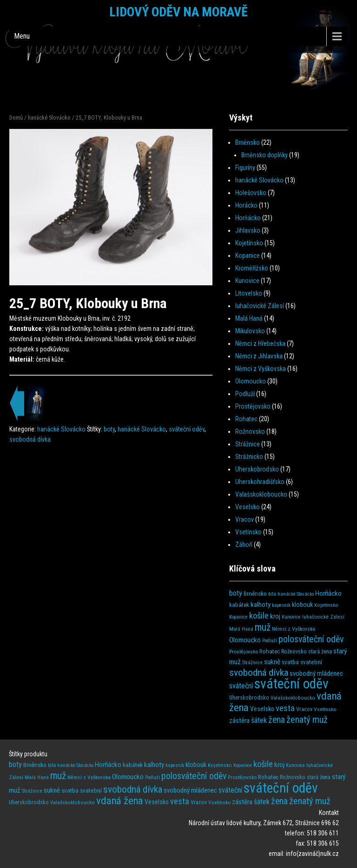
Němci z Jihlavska (259, 356)
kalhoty (261, 605)
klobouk (302, 605)
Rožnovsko (250, 431)
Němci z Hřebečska (260, 343)
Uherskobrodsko (257, 469)
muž (263, 627)
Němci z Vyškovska (261, 369)
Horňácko (248, 218)
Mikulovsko (250, 331)
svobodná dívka (30, 439)
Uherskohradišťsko (260, 482)
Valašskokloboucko (261, 494)
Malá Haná (249, 318)
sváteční (241, 686)
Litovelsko (249, 293)
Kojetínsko (249, 243)
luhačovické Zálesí (260, 306)
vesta (285, 708)
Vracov (245, 519)
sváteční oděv (187, 429)
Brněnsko (248, 142)
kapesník (281, 605)
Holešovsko (251, 193)
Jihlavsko (248, 230)
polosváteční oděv (311, 639)
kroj (275, 616)
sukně (272, 662)
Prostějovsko (253, 406)
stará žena (320, 652)
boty (109, 429)
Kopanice (248, 256)
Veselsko (248, 507)
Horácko (246, 205)
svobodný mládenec (316, 673)
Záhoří (244, 545)
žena (277, 720)
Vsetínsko (248, 532)
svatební (311, 662)
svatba (290, 662)
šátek (259, 720)
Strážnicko (249, 457)
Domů (16, 118)
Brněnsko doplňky (264, 155)
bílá (272, 594)
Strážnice (248, 444)
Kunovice (247, 281)
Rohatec (246, 419)
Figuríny (245, 168)
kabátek (239, 605)
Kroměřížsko (252, 268)
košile (259, 616)
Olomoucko (251, 381)
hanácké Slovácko (49, 118)
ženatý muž (307, 720)
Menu (22, 36)
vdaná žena (120, 801)
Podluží (245, 394)
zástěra (239, 720)
